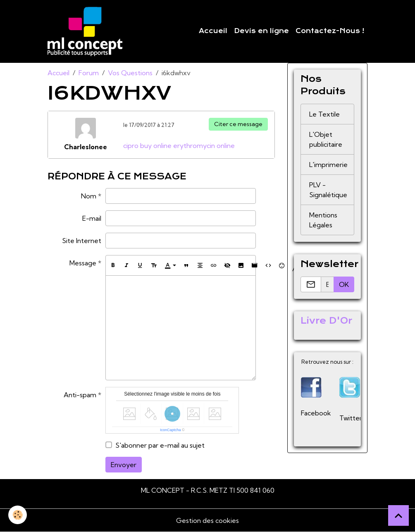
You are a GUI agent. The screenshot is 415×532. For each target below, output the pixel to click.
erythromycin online (204, 146)
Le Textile (324, 114)
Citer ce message (238, 124)
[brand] (87, 31)
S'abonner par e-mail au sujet (160, 445)
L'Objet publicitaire (326, 139)
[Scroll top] (398, 515)
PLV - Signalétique (328, 190)
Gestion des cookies (207, 520)
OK (344, 284)
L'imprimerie (328, 165)
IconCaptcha (171, 430)
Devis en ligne (261, 31)
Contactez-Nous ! (330, 31)
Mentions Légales (323, 220)
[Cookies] (18, 515)
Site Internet (82, 241)
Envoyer (124, 465)
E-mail (92, 218)
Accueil (213, 31)
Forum (89, 73)
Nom (89, 196)
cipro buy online (147, 146)
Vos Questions (130, 73)
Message (83, 263)
